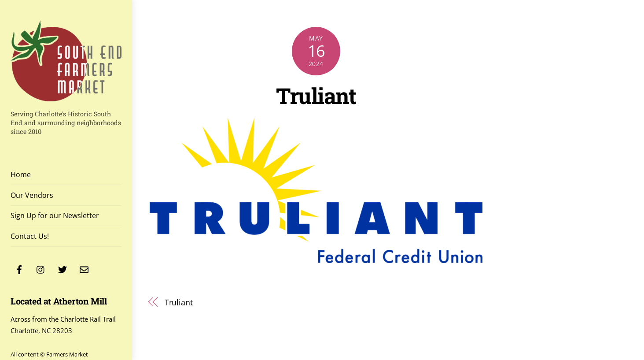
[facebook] (19, 269)
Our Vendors (32, 195)
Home (21, 174)
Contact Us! (30, 236)
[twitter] (63, 269)
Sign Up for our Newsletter (55, 215)
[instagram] (41, 269)
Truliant (316, 95)
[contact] (84, 269)
